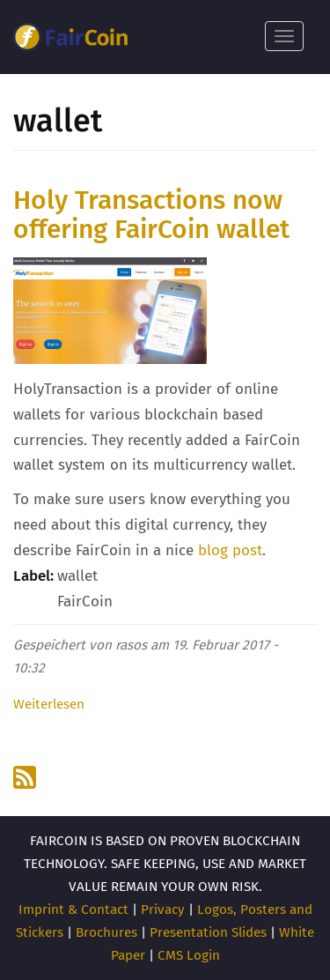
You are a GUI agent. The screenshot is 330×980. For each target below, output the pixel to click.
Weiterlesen (49, 704)
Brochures (106, 932)
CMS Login (189, 955)
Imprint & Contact (73, 909)
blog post (230, 550)
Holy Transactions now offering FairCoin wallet (151, 215)
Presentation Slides (208, 932)
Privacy (163, 909)
